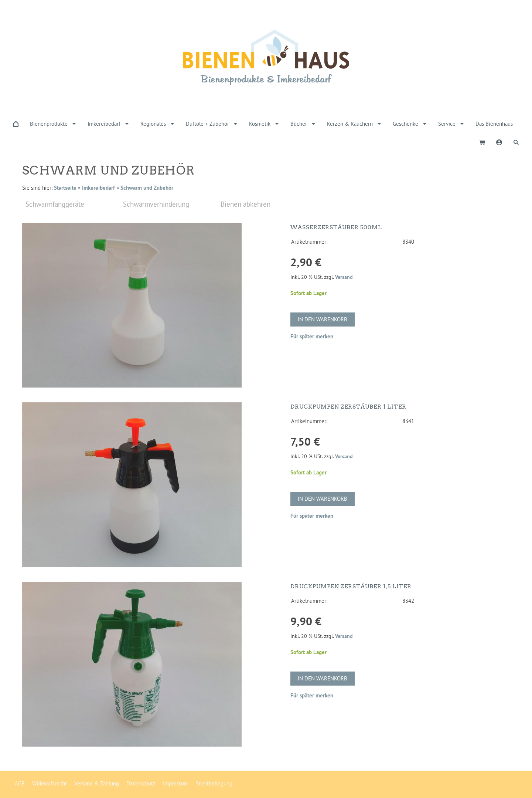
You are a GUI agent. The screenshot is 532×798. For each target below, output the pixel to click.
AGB (20, 783)
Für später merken (312, 336)
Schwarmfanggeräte (55, 204)
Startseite (65, 188)
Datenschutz (141, 783)
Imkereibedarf (98, 188)
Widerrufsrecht (50, 783)
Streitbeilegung (214, 783)
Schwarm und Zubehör (147, 188)
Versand (344, 277)
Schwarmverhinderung (156, 204)
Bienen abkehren (245, 204)
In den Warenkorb (323, 319)
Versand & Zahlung (97, 783)
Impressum (176, 783)
